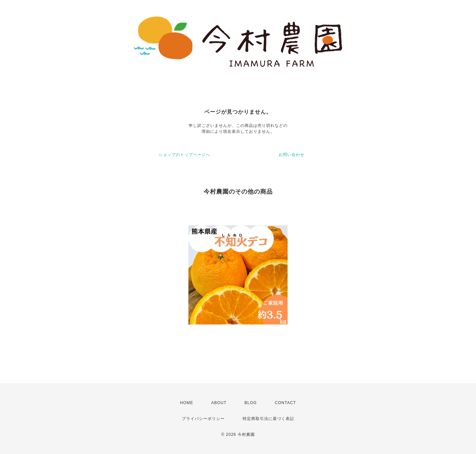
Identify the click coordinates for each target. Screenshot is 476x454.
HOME (187, 403)
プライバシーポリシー (203, 419)
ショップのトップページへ (184, 155)
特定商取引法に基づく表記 (268, 419)
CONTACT (285, 403)
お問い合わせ (292, 155)
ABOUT (219, 403)
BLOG (251, 403)
